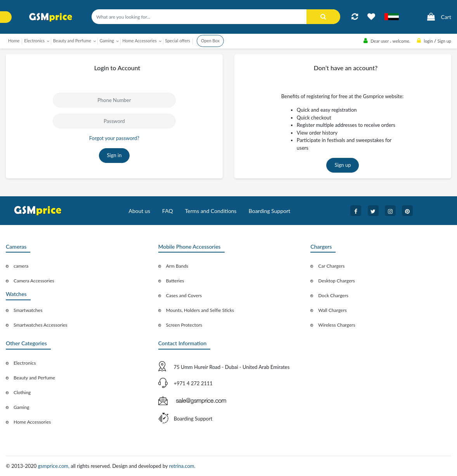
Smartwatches (28, 310)
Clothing (22, 392)
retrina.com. (182, 466)
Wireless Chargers (337, 325)
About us (139, 211)
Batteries (175, 281)
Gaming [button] (107, 41)
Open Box (210, 41)
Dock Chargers (333, 295)
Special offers (178, 41)
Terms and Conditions (211, 211)
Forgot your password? (114, 138)
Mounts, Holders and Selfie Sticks (200, 310)
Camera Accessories (34, 281)
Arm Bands (177, 266)
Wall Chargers (332, 310)
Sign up (343, 165)
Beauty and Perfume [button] (72, 41)
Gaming (21, 407)
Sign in (114, 155)
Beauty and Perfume (34, 378)
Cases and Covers (184, 295)
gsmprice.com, (55, 466)
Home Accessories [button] (140, 41)
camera (21, 266)
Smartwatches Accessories (41, 325)
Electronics (25, 363)
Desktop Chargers (336, 281)
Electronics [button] (34, 41)
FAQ (168, 211)
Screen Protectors (184, 325)
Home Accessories (32, 422)
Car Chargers (331, 266)
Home (14, 41)
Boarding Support (270, 211)
